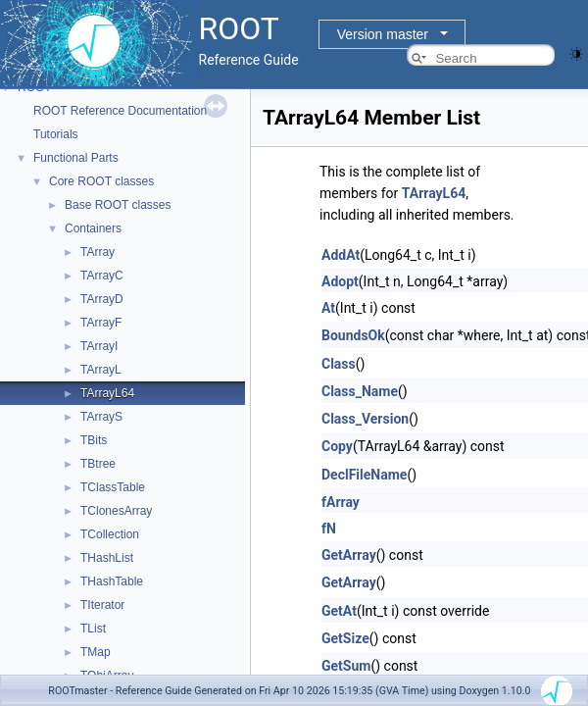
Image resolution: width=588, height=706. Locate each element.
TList (93, 629)
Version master (383, 34)
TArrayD (102, 299)
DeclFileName (364, 475)
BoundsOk (353, 335)
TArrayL (101, 370)
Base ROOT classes (118, 205)
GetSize (345, 638)
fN (329, 529)
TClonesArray (116, 511)
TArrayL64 (107, 393)
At (328, 308)
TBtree (98, 464)
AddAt (341, 255)
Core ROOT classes (101, 181)
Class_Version (365, 419)
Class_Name (360, 391)
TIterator (102, 605)
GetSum (346, 666)
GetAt (339, 611)
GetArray (349, 555)
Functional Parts (76, 158)
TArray (98, 252)
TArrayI (99, 346)
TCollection (110, 534)
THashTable (112, 581)
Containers (93, 228)
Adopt (340, 281)
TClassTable (113, 487)
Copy (337, 446)
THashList (107, 558)
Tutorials (56, 134)
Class (339, 364)
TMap (96, 652)
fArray (341, 502)
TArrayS (101, 417)
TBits (94, 440)
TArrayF (101, 323)
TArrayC (102, 276)
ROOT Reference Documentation (120, 111)
